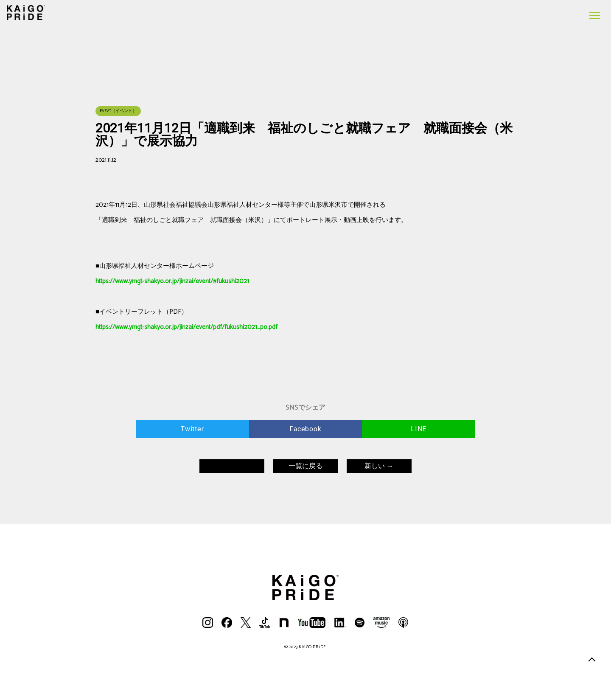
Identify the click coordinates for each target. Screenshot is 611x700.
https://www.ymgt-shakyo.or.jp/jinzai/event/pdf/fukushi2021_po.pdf (186, 327)
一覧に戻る (305, 466)
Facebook (305, 429)
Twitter (192, 429)
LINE (419, 429)
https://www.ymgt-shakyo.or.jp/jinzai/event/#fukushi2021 (172, 281)
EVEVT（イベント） (118, 111)
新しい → (379, 466)
